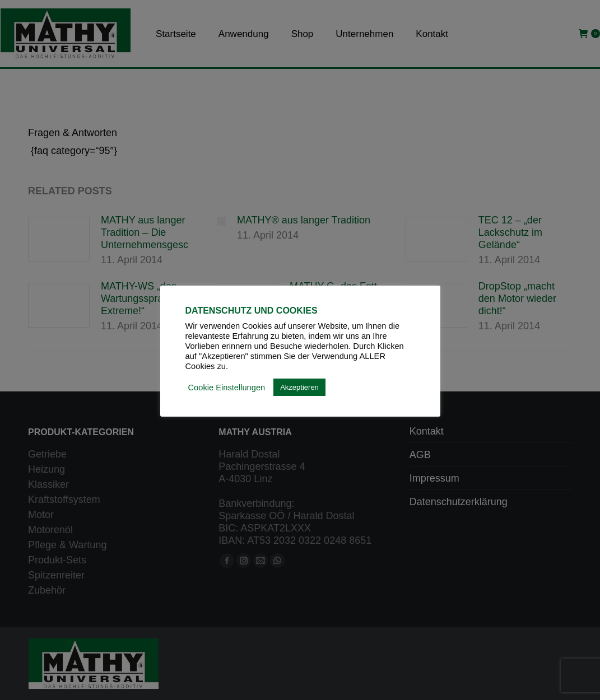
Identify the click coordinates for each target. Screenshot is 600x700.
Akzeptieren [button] (299, 387)
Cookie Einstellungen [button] (227, 388)
